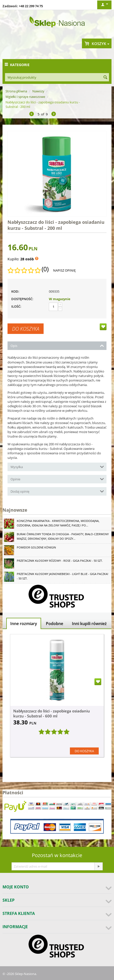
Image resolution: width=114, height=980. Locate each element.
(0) (45, 269)
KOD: (15, 291)
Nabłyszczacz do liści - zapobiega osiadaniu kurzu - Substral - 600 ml (52, 713)
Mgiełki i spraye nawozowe (25, 97)
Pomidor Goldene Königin (36, 547)
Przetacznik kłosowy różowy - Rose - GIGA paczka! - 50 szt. (60, 561)
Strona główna (16, 91)
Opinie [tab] (57, 479)
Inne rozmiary (24, 624)
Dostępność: (22, 299)
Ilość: (16, 306)
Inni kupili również (89, 624)
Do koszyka (26, 329)
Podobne (54, 624)
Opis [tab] (57, 345)
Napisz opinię (64, 270)
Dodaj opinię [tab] (57, 491)
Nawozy (38, 91)
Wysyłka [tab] (57, 466)
